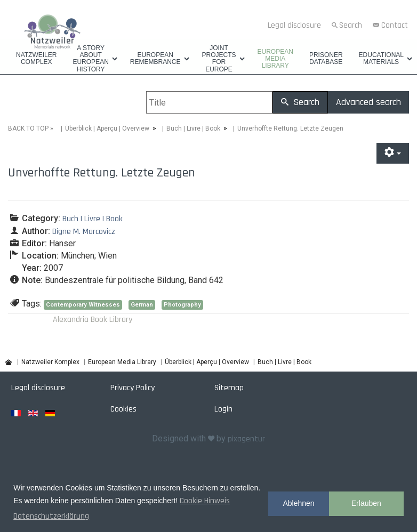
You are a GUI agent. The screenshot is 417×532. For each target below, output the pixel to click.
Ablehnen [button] (298, 503)
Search (351, 25)
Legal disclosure (294, 25)
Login (223, 409)
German (142, 305)
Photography (182, 305)
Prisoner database (326, 59)
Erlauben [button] (366, 503)
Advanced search (368, 102)
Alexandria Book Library (93, 320)
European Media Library (275, 59)
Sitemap (229, 388)
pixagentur (246, 439)
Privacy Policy (133, 388)
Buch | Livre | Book (193, 128)
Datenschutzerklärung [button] (51, 516)
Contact (395, 25)
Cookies (123, 409)
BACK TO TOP (28, 128)
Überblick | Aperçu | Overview (107, 128)
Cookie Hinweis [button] (205, 501)
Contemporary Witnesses (83, 305)
